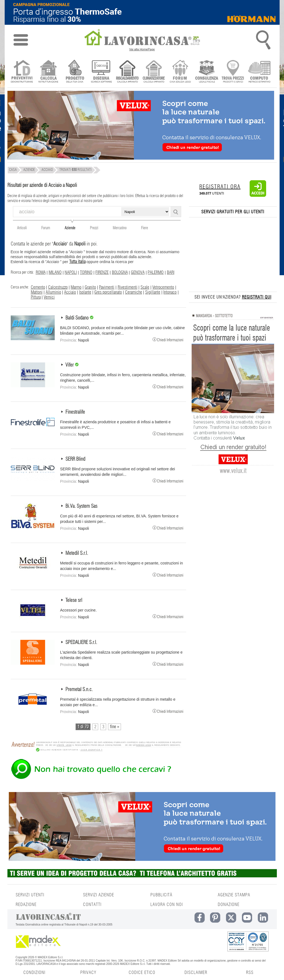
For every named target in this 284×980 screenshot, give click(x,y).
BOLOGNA (120, 272)
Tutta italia (77, 262)
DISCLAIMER (196, 973)
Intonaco (170, 292)
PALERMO (156, 272)
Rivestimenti (128, 287)
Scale (145, 287)
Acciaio (70, 292)
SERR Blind (75, 459)
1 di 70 (83, 727)
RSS (250, 973)
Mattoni (37, 292)
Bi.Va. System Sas (81, 506)
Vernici (49, 297)
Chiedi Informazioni (168, 339)
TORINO (86, 272)
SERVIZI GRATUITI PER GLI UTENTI (233, 212)
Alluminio (53, 292)
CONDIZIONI (34, 973)
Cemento (38, 287)
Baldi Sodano (78, 318)
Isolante (85, 292)
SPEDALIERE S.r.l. (81, 643)
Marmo (76, 287)
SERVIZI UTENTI (30, 895)
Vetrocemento (163, 287)
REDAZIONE (26, 905)
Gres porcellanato (108, 292)
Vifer (70, 365)
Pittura (36, 297)
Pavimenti (107, 287)
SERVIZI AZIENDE (99, 895)
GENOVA (138, 272)
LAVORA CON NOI (167, 905)
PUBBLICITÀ (161, 895)
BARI (171, 272)
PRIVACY (88, 973)
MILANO (55, 272)
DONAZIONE (229, 905)
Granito (90, 287)
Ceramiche (134, 292)
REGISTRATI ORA (220, 187)
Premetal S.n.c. (79, 690)
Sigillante (153, 292)
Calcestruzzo (58, 287)
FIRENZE (102, 272)
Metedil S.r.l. (77, 553)
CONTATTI (92, 905)
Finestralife (75, 412)
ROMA (41, 272)
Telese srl (74, 600)
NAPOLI (71, 272)
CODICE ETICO (142, 973)
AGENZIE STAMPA (234, 895)
